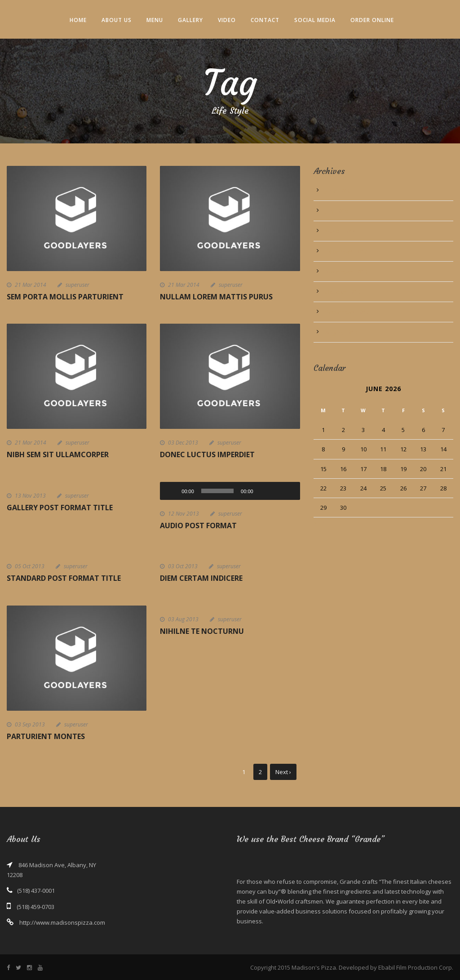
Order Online (372, 20)
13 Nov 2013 (30, 496)
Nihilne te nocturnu (202, 631)
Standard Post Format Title (64, 578)
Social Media (315, 20)
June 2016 (338, 191)
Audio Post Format (198, 526)
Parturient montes (46, 736)
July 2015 (336, 211)
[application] (230, 491)
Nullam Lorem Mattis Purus (216, 297)
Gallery (190, 20)
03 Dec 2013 (183, 443)
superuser (77, 285)
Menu (155, 20)
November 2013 (346, 272)
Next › (283, 772)
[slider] (217, 491)
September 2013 (347, 312)
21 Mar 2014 (31, 285)
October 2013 (343, 292)
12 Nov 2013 (184, 514)
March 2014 (340, 231)
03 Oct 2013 (183, 566)
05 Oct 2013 (30, 566)
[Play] (172, 491)
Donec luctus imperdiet (207, 454)
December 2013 (346, 251)
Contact (265, 20)
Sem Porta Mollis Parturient (65, 297)
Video (227, 20)
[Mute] (263, 491)
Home (78, 20)
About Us (117, 20)
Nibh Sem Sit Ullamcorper (58, 454)
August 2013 (341, 332)
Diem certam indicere (201, 578)
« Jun (320, 522)
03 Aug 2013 (183, 619)
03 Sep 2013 (30, 724)
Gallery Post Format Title (60, 508)
